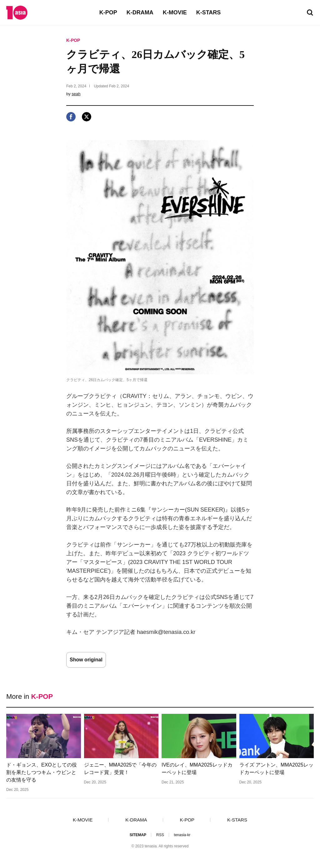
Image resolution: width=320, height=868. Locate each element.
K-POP (108, 12)
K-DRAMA (140, 12)
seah (76, 94)
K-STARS (209, 12)
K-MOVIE (175, 12)
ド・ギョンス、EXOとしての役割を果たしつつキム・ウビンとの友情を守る (42, 772)
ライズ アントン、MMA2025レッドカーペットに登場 (276, 769)
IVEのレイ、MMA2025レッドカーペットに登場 (197, 769)
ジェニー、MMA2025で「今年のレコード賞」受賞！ (120, 769)
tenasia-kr (182, 835)
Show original (86, 660)
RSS (160, 835)
